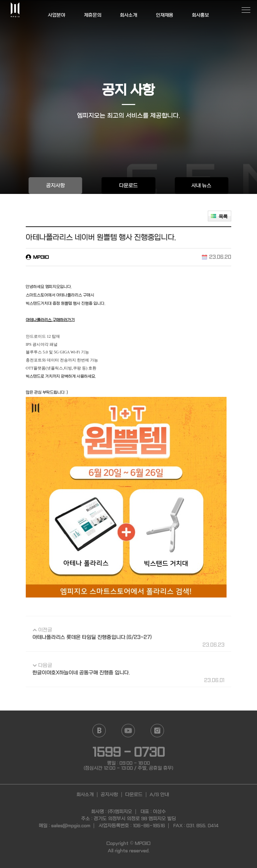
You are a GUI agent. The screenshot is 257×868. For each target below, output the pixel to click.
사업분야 (57, 15)
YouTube (128, 731)
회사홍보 (200, 15)
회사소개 (128, 15)
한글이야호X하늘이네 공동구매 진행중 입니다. (81, 673)
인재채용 (164, 15)
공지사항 (56, 186)
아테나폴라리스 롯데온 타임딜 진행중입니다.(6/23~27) (92, 637)
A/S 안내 (159, 794)
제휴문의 (92, 15)
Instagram (157, 731)
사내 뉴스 (201, 186)
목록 (223, 217)
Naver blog (99, 731)
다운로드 (128, 186)
